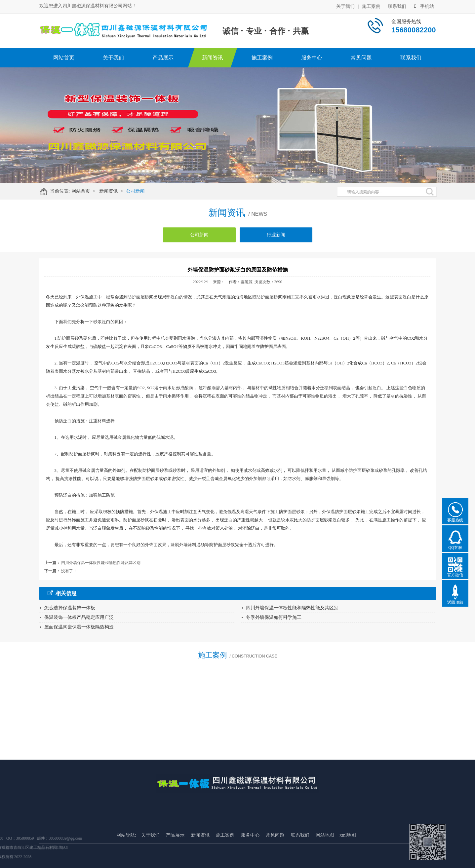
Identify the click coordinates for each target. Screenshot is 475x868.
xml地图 (348, 855)
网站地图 (325, 855)
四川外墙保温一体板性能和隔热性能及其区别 (101, 563)
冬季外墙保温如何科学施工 (274, 617)
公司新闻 (139, 191)
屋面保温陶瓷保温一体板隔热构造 (79, 627)
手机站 (424, 6)
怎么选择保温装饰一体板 (70, 608)
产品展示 (163, 58)
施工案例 (371, 6)
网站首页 (64, 58)
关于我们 (345, 6)
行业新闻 (276, 238)
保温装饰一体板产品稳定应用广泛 (79, 617)
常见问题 (361, 58)
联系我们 (397, 6)
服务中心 (312, 58)
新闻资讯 (213, 58)
